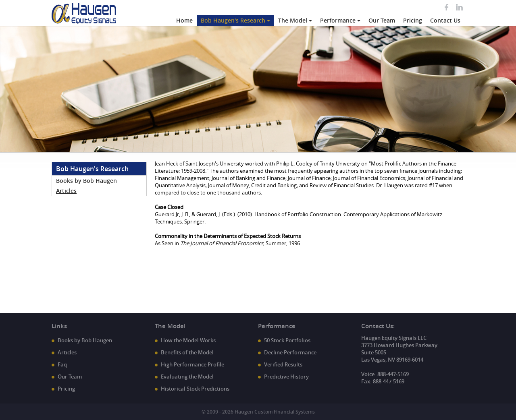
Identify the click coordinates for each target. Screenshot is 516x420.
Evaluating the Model (187, 377)
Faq (62, 364)
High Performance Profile (192, 364)
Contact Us (445, 20)
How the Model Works (188, 340)
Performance (338, 20)
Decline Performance (290, 352)
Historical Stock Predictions (195, 389)
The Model (293, 20)
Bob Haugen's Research (233, 20)
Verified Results (283, 364)
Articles (66, 191)
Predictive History (286, 377)
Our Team (382, 20)
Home (184, 20)
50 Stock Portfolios (287, 340)
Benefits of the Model (187, 352)
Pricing (413, 20)
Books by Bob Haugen (86, 181)
